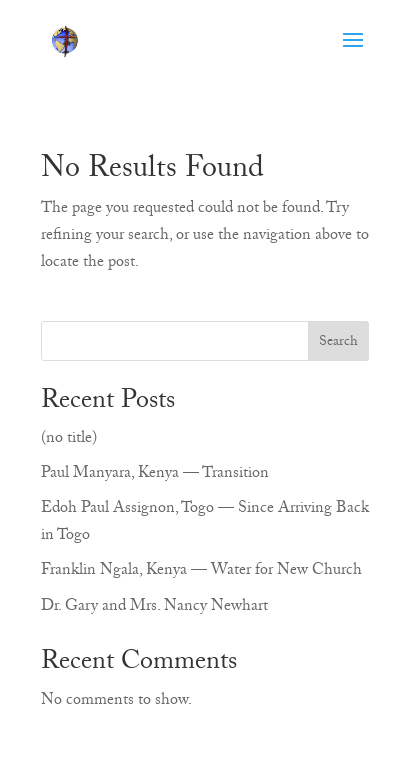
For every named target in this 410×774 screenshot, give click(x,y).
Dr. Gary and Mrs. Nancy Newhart (154, 608)
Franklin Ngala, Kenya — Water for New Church (201, 572)
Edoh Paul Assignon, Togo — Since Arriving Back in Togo (205, 523)
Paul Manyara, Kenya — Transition (155, 475)
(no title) (69, 440)
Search (338, 343)
